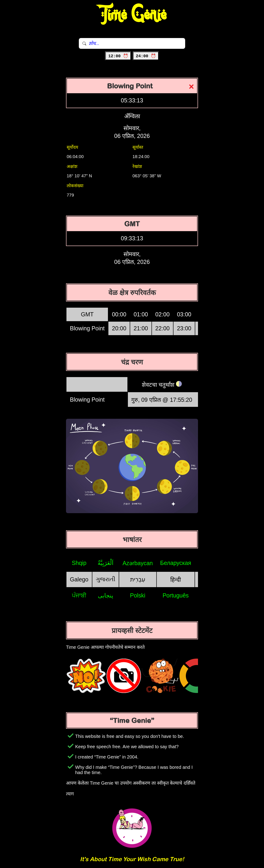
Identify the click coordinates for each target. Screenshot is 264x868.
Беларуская (176, 563)
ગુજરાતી (106, 579)
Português (176, 595)
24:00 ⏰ (146, 56)
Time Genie (132, 15)
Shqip (79, 563)
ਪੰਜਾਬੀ (79, 595)
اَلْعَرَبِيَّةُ (106, 563)
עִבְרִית (138, 579)
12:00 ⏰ (118, 56)
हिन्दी (176, 580)
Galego (79, 579)
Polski (138, 595)
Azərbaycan (138, 563)
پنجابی (106, 595)
